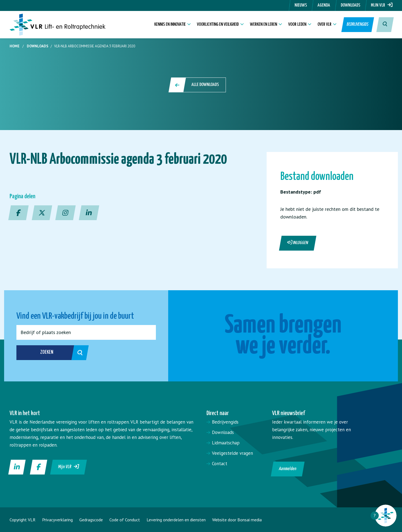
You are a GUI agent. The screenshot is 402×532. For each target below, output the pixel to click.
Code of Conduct (125, 520)
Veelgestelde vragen (232, 453)
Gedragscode (91, 520)
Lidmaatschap (226, 443)
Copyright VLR (23, 520)
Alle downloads (198, 85)
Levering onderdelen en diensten (176, 520)
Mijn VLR (382, 5)
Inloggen (298, 243)
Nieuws (301, 5)
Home (14, 46)
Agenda (324, 5)
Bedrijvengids (357, 25)
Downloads (350, 5)
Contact (220, 464)
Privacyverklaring (57, 520)
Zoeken (58, 353)
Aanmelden (288, 469)
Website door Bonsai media (237, 520)
